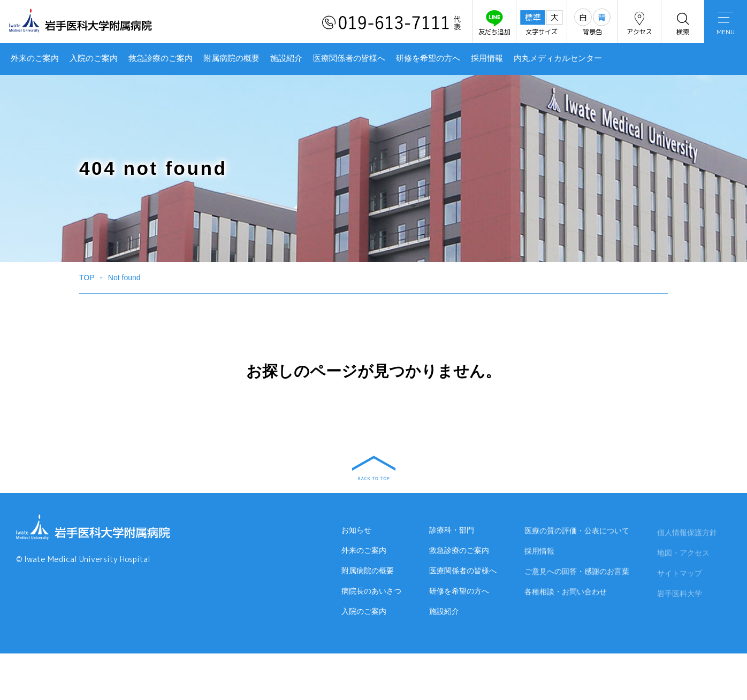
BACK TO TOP (374, 468)
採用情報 (487, 58)
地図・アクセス (683, 555)
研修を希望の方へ (428, 58)
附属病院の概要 (231, 58)
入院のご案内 (94, 58)
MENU (726, 24)
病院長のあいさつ (371, 591)
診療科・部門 (452, 530)
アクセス (639, 23)
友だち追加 (494, 23)
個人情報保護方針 (687, 534)
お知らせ (356, 530)
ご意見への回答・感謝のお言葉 (577, 572)
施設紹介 (286, 58)
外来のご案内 (35, 58)
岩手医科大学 (680, 595)
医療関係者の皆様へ (349, 58)
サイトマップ (680, 575)
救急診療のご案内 (161, 58)
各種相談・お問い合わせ (566, 593)
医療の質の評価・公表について (577, 532)
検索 (683, 23)
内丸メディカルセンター (558, 58)
